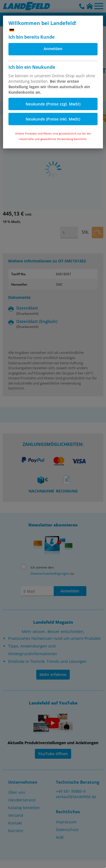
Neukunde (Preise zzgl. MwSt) (53, 104)
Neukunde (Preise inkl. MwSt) (53, 119)
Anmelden (53, 49)
